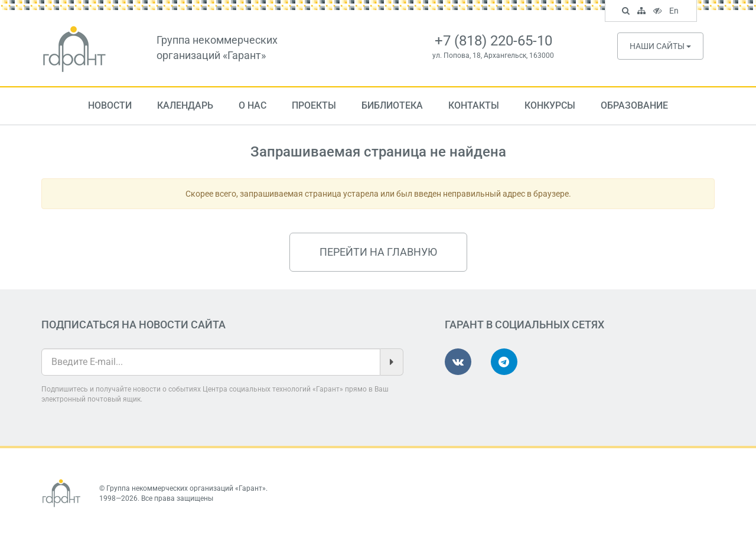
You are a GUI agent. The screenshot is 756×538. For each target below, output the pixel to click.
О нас (252, 105)
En (675, 12)
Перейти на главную (378, 252)
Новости (110, 105)
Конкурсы (550, 105)
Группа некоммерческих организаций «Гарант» (186, 488)
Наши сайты (660, 46)
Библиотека (392, 105)
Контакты (474, 105)
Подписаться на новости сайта (133, 325)
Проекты (314, 105)
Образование (634, 105)
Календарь (185, 105)
